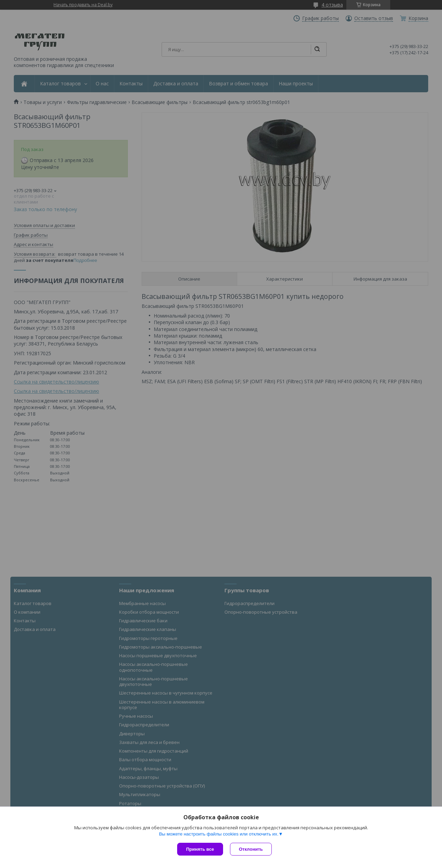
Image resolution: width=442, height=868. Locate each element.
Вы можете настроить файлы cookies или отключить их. (219, 834)
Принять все (200, 849)
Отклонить (251, 849)
